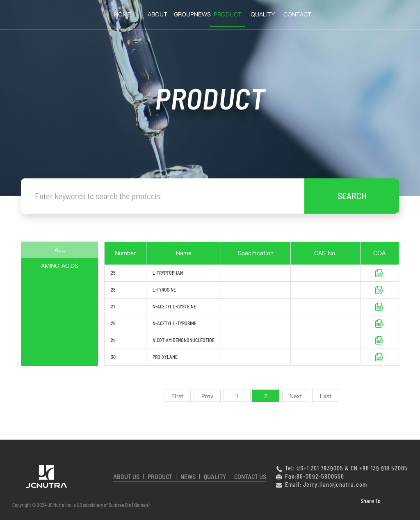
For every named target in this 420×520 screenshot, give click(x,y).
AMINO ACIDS (60, 266)
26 (113, 290)
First (177, 396)
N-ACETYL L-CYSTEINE (174, 306)
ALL (60, 250)
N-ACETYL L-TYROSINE (175, 323)
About (157, 14)
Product (228, 14)
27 (113, 306)
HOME (123, 14)
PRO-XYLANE (165, 357)
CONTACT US (250, 476)
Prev (207, 396)
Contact (297, 14)
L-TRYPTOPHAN (168, 273)
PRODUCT (160, 476)
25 (113, 273)
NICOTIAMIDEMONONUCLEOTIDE (184, 340)
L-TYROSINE (164, 290)
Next (296, 396)
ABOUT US (126, 476)
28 (113, 323)
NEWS (188, 476)
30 (113, 357)
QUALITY (263, 14)
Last (326, 396)
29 (113, 340)
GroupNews (192, 14)
